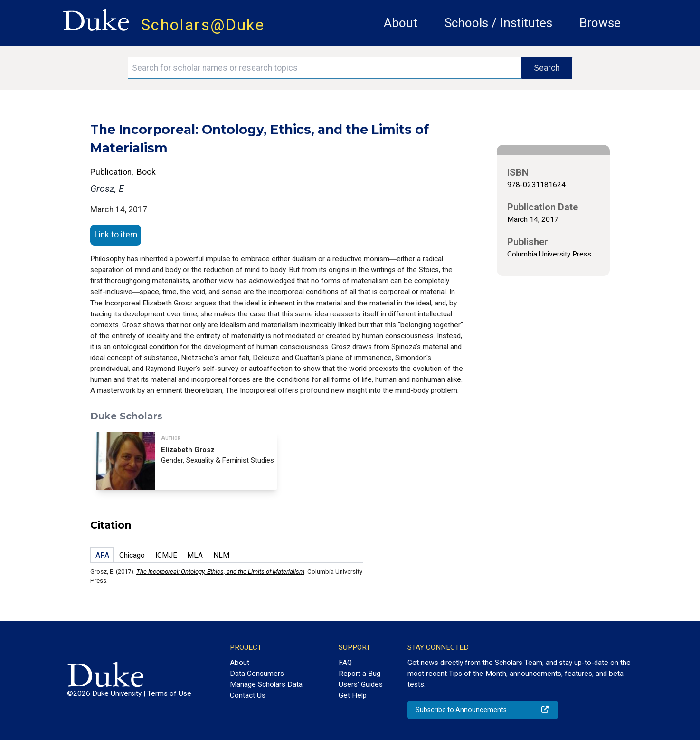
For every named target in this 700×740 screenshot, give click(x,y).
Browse (600, 23)
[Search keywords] (325, 68)
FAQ (345, 663)
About (401, 23)
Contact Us (248, 695)
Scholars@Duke (203, 25)
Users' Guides (361, 684)
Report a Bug (359, 674)
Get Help (353, 695)
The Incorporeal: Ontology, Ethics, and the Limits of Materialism (220, 572)
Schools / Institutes (498, 23)
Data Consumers (257, 674)
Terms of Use (169, 693)
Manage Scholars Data (266, 684)
